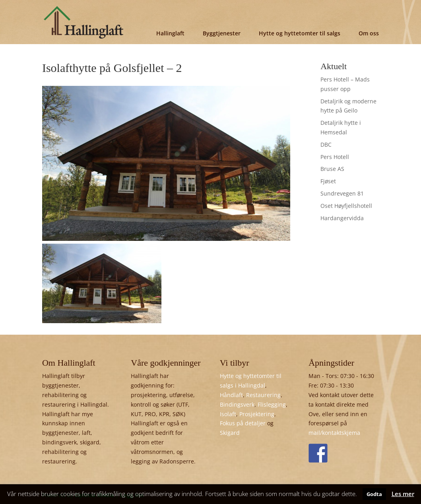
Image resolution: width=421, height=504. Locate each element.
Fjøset (328, 181)
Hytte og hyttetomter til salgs (300, 33)
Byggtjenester (222, 33)
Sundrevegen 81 (342, 193)
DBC (326, 144)
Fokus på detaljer (243, 423)
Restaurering (263, 395)
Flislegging (272, 404)
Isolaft (228, 414)
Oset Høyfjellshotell (346, 206)
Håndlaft (231, 395)
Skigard (230, 433)
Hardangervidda (342, 218)
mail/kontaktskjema (334, 433)
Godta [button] (374, 494)
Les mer (403, 494)
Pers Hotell (335, 157)
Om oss (369, 33)
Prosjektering (257, 414)
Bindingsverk (237, 404)
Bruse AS (332, 169)
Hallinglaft (170, 33)
